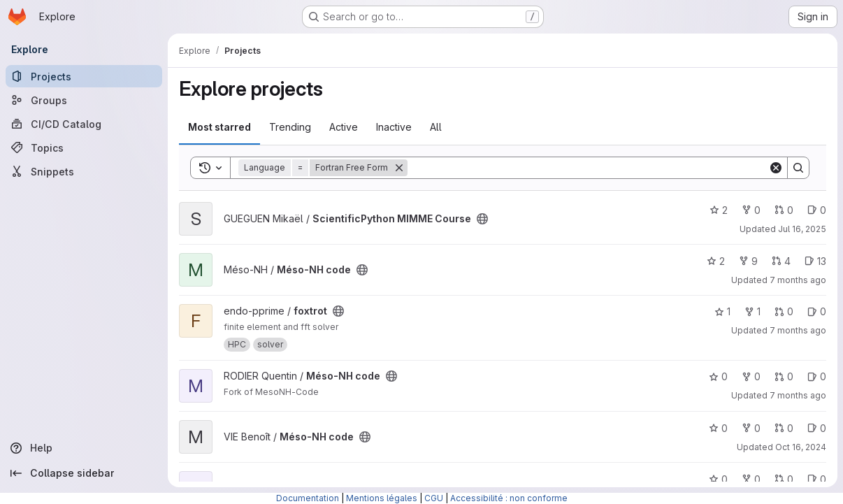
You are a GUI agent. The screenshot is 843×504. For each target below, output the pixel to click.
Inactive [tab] (394, 127)
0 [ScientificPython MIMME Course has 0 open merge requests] (784, 210)
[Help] (84, 448)
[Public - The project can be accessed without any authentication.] (482, 219)
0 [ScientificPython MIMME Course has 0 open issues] (817, 210)
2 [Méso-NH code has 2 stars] (716, 261)
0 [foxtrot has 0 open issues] (817, 311)
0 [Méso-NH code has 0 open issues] (817, 376)
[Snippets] (84, 171)
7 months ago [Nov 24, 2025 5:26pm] (798, 395)
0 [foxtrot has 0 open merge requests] (784, 311)
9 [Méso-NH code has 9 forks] (748, 261)
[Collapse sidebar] (84, 473)
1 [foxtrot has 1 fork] (752, 311)
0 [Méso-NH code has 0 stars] (718, 376)
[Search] (588, 168)
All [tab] (436, 127)
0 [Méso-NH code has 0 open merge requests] (784, 376)
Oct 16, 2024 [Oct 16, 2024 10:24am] (801, 447)
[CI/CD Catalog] (84, 124)
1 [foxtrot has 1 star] (722, 311)
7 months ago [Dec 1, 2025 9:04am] (798, 330)
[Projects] (84, 76)
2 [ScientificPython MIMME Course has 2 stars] (719, 210)
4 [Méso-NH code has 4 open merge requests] (781, 261)
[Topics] (84, 147)
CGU (434, 498)
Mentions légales (382, 498)
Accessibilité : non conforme (509, 498)
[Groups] (84, 100)
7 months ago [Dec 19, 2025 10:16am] (798, 280)
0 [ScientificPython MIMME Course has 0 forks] (751, 210)
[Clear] (776, 168)
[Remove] (399, 168)
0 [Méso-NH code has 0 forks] (751, 376)
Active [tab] (344, 127)
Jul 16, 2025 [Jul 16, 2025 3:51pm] (802, 229)
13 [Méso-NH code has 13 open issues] (815, 261)
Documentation (308, 498)
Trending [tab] (290, 127)
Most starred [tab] (219, 127)
